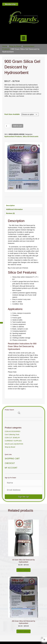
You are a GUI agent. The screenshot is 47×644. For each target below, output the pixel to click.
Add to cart (17, 126)
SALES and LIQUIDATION (14, 444)
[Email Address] (23, 490)
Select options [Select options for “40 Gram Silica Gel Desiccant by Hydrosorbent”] (23, 570)
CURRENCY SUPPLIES (13, 441)
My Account (11, 468)
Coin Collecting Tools (12, 435)
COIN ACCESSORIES (12, 431)
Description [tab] (10, 206)
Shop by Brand (15, 46)
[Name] (23, 483)
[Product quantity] (7, 126)
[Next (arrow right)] (1, 323)
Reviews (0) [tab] (10, 213)
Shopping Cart (12, 459)
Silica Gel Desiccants (30, 136)
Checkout (10, 463)
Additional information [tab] (14, 209)
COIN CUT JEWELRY (12, 438)
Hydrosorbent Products (13, 136)
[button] (39, 146)
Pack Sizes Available (12, 114)
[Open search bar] (19, 413)
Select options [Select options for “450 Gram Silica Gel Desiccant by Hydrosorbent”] (23, 631)
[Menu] (24, 38)
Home (5, 46)
